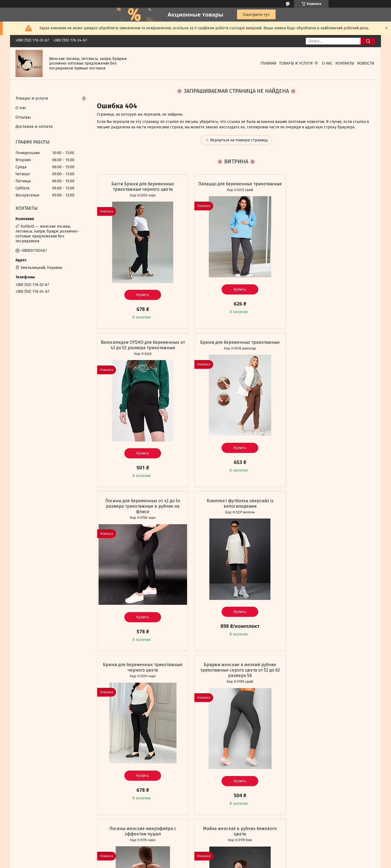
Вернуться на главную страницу (239, 140)
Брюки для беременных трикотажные (141, 342)
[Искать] (368, 41)
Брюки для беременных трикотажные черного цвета (141, 509)
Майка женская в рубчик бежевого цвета (141, 673)
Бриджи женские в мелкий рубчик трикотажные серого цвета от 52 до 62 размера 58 (236, 512)
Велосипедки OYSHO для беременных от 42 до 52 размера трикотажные (331, 187)
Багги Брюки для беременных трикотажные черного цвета (141, 187)
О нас (327, 63)
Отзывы (23, 117)
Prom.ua (219, 853)
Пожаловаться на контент (251, 863)
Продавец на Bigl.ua (195, 858)
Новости (366, 63)
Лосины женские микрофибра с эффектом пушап (331, 509)
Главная (268, 63)
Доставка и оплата (34, 126)
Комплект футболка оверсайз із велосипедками (331, 345)
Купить (141, 295)
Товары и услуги (296, 63)
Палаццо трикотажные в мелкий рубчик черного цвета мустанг (236, 673)
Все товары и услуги (138, 826)
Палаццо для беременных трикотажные (236, 187)
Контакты (345, 63)
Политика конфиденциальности (299, 863)
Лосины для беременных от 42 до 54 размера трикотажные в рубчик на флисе (236, 348)
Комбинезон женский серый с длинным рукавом (331, 673)
